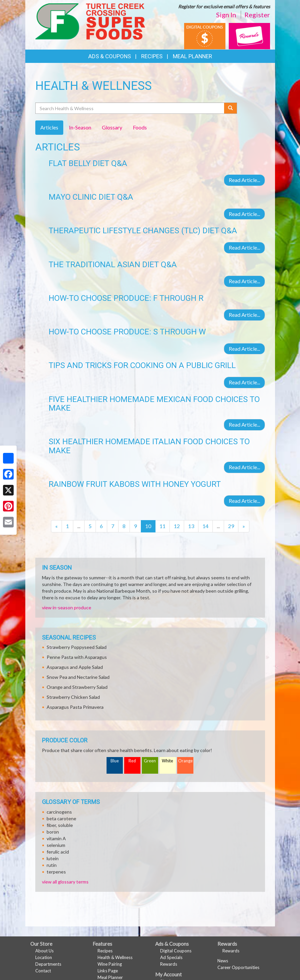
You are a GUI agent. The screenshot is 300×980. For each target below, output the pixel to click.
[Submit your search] (231, 108)
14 (205, 526)
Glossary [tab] (112, 127)
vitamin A (56, 838)
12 (177, 526)
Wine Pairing (110, 964)
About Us (44, 951)
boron (53, 832)
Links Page (108, 971)
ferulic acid (58, 852)
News (223, 961)
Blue (115, 761)
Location (44, 957)
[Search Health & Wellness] (130, 108)
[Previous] (56, 526)
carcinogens (59, 812)
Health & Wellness (115, 957)
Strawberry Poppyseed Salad (77, 647)
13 (191, 526)
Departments (48, 964)
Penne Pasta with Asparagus (77, 657)
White (167, 761)
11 (162, 526)
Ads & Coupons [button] (110, 56)
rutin (52, 865)
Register (257, 15)
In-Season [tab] (80, 127)
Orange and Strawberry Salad (77, 687)
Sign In (226, 15)
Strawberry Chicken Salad (73, 697)
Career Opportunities (238, 967)
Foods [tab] (140, 127)
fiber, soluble (60, 825)
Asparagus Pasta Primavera (75, 707)
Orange (185, 761)
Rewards (169, 964)
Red (132, 761)
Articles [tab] (49, 127)
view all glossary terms (65, 882)
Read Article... (244, 180)
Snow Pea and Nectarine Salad (78, 677)
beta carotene (61, 818)
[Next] (244, 526)
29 (231, 526)
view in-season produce (67, 607)
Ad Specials (171, 957)
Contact (43, 971)
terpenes (56, 872)
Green (150, 761)
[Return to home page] (90, 21)
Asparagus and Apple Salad (75, 667)
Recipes (152, 56)
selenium (56, 845)
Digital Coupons (176, 951)
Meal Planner (192, 56)
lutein (53, 858)
